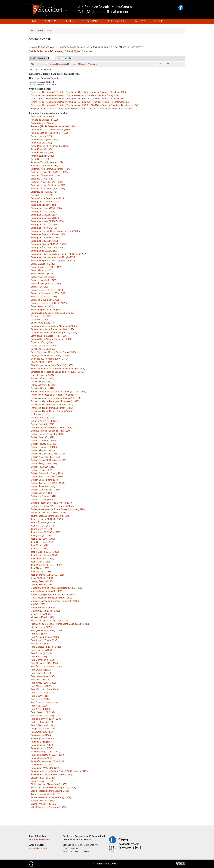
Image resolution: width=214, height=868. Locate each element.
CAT (157, 64)
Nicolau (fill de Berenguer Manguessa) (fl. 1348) (60, 624)
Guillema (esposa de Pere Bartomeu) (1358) (52, 506)
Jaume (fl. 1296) (43, 522)
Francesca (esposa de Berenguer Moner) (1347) (54, 395)
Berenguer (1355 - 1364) (47, 208)
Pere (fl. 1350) (43, 693)
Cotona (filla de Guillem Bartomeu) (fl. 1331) (52, 339)
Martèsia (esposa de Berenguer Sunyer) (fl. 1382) (55, 601)
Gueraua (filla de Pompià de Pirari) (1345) (51, 431)
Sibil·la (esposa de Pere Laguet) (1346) (50, 791)
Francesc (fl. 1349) (43, 385)
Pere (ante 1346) (43, 676)
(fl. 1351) (49, 621)
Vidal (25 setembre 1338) (48, 807)
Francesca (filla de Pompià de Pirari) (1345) (52, 408)
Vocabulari (93, 64)
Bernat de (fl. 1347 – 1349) (47, 290)
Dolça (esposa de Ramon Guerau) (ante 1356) (53, 352)
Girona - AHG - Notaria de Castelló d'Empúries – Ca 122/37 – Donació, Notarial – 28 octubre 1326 (78, 92)
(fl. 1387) (46, 794)
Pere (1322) (41, 686)
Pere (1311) (40, 696)
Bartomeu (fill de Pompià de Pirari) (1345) (51, 169)
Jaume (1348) (42, 529)
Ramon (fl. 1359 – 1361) (45, 752)
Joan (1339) (39, 545)
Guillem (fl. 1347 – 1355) (46, 490)
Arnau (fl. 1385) (42, 156)
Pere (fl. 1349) (41, 653)
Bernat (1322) (42, 274)
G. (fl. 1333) (40, 414)
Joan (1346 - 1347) (43, 539)
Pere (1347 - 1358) (43, 683)
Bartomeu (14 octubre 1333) (44, 166)
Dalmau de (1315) (44, 346)
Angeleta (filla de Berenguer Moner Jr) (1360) (53, 126)
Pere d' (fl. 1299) (43, 712)
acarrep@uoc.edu (38, 848)
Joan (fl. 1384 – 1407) (47, 565)
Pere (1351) (41, 644)
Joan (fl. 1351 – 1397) (45, 552)
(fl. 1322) (42, 617)
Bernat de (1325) (44, 297)
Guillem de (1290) (42, 500)
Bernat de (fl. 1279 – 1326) (49, 303)
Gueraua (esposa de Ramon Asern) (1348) (51, 428)
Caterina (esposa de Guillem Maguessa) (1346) (54, 326)
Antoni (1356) (42, 136)
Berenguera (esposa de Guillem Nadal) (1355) (53, 257)
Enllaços (139, 21)
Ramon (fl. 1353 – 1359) (48, 755)
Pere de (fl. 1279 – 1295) (46, 719)
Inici (34, 21)
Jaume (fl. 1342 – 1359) (45, 532)
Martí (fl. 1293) (38, 604)
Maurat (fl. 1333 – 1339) (45, 611)
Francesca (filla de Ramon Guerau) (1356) (51, 411)
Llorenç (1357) (42, 581)
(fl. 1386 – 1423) (48, 513)
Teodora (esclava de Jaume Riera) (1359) (51, 797)
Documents (62, 64)
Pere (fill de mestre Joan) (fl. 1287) (47, 630)
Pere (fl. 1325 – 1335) (45, 663)
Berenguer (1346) (45, 215)
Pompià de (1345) (43, 729)
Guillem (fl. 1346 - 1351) (48, 454)
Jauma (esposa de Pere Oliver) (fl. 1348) (50, 516)
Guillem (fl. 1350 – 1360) (47, 477)
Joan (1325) (41, 562)
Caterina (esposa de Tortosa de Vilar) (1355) (52, 329)
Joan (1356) (40, 568)
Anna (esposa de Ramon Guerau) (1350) (51, 130)
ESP (162, 64)
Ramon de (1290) (42, 765)
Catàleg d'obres (64, 51)
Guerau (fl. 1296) (42, 424)
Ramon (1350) (42, 745)
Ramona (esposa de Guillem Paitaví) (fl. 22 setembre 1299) (60, 771)
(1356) (42, 306)
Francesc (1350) (42, 378)
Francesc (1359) (41, 382)
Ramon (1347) (42, 748)
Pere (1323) (40, 699)
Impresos (52, 64)
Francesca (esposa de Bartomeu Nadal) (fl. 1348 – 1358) (58, 392)
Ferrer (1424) (42, 375)
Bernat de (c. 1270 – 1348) (48, 293)
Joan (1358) (42, 542)
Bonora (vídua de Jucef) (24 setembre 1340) (52, 313)
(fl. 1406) (43, 117)
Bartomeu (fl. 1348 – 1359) (47, 182)
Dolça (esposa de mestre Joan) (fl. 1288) (50, 356)
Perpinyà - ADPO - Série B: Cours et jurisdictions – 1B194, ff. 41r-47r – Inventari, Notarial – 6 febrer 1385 (81, 109)
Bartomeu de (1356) (44, 192)
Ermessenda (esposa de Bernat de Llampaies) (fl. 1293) (58, 369)
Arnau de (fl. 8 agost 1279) (47, 162)
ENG (168, 64)
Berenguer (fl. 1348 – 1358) (48, 234)
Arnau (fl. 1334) (42, 149)
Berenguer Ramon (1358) (45, 238)
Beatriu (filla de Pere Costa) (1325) (48, 198)
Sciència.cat (51, 22)
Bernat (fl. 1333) (42, 270)
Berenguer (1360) (44, 225)
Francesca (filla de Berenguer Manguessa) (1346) (55, 401)
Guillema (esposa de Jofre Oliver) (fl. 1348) (52, 503)
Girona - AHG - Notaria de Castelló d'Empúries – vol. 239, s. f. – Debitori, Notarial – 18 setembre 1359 (80, 102)
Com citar (87, 51)
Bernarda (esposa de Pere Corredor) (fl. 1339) (53, 261)
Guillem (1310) (43, 467)
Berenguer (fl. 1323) (44, 241)
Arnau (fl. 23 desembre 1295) (50, 146)
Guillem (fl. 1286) (43, 486)
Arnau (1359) (41, 143)
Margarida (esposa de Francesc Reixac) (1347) (54, 594)
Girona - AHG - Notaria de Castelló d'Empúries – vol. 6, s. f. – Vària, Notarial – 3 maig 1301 (75, 95)
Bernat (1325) (43, 264)
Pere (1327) (39, 657)
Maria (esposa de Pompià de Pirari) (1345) (51, 598)
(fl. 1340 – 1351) (42, 578)
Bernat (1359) (40, 287)
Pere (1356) (39, 634)
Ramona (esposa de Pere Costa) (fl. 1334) (51, 775)
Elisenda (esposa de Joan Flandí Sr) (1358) (52, 365)
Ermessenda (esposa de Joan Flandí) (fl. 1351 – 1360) (57, 372)
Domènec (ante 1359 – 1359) (49, 359)
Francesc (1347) (42, 388)
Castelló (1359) (43, 323)
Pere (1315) (40, 680)
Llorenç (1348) (41, 585)
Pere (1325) (40, 706)
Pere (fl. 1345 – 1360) (46, 666)
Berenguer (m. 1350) (45, 202)
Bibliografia (82, 64)
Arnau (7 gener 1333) (44, 139)
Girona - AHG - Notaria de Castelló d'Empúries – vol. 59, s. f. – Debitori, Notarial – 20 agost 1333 (78, 99)
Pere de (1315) (42, 716)
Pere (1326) (41, 670)
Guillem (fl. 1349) (42, 437)
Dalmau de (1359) (43, 349)
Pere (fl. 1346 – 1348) (45, 689)
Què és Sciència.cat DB (41, 51)
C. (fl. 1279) (41, 316)
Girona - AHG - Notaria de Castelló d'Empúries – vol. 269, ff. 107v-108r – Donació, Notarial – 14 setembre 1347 (85, 105)
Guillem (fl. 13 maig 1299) (47, 473)
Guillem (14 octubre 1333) (47, 434)
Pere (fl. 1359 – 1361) (45, 702)
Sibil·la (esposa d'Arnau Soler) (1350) (49, 784)
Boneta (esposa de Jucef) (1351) (47, 310)
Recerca (70, 22)
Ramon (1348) (41, 735)
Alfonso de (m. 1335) (45, 120)
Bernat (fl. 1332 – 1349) (46, 283)
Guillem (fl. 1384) (44, 447)
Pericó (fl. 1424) (43, 725)
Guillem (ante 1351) (44, 464)
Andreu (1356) (42, 123)
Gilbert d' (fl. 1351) (45, 421)
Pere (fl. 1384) (41, 709)
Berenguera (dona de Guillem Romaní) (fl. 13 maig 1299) (58, 254)
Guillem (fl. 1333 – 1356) (46, 457)
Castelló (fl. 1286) (39, 319)
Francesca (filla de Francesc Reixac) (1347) (52, 405)
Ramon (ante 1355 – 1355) (48, 761)
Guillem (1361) (41, 470)
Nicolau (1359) (42, 627)
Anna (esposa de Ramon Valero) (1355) (50, 133)
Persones (72, 64)
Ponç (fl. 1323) (42, 732)
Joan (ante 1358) (44, 555)
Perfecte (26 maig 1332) (42, 722)
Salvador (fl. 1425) (43, 778)
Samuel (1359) (42, 781)
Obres (33, 64)
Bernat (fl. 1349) (43, 280)
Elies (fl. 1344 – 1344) (41, 362)
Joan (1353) (39, 549)
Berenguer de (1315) (45, 251)
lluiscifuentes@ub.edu (40, 839)
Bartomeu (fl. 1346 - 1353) (48, 189)
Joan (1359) (42, 558)
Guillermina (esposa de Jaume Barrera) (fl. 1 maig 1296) (58, 509)
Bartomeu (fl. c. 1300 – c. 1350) (50, 172)
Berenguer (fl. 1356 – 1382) (48, 247)
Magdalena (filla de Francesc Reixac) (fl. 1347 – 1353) (57, 588)
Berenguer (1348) (45, 218)
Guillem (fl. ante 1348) (45, 480)
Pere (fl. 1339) (43, 660)
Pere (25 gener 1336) (45, 637)
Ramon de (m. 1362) (45, 768)
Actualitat (159, 22)
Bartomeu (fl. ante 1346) (48, 185)
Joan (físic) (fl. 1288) (41, 536)
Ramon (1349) (42, 758)
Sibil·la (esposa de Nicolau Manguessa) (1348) (53, 788)
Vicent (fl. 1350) (44, 804)
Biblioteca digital (117, 22)
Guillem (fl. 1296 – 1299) (48, 483)
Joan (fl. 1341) (41, 572)
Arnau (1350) (40, 159)
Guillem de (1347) (43, 496)
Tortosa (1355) (42, 801)
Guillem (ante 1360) (44, 441)
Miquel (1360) (41, 614)
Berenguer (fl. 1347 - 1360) (47, 221)
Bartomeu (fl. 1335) (44, 179)
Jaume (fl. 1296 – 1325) (47, 519)
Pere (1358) (42, 650)
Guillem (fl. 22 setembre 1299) (49, 460)
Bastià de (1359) (42, 195)
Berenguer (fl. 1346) (43, 205)
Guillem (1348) (43, 450)
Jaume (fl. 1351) (43, 526)
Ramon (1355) (42, 742)
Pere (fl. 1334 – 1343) (46, 647)
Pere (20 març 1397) (44, 640)
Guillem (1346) (41, 493)
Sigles (77, 51)
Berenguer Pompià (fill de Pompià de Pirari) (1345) (55, 231)
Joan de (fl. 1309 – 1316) (48, 575)
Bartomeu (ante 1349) (45, 175)
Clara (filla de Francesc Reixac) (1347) (49, 336)
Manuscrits (42, 64)
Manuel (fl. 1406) (46, 591)
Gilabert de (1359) (42, 418)
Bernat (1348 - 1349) (46, 267)
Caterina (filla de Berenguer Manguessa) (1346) (54, 333)
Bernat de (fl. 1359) (45, 300)
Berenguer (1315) (43, 211)
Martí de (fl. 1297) (44, 608)
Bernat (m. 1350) (42, 277)
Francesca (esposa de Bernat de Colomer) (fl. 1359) (56, 398)
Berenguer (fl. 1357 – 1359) (48, 244)
